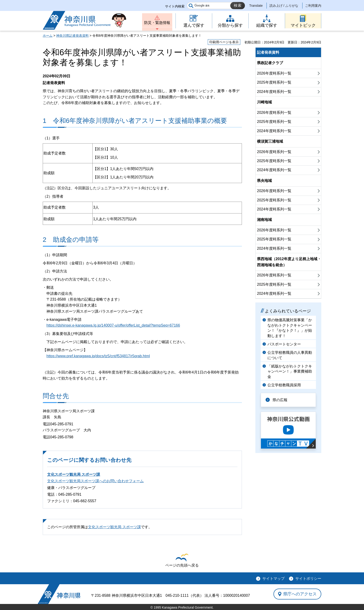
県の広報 (280, 400)
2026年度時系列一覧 (274, 73)
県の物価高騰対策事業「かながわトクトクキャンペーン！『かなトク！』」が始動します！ (290, 328)
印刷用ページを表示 (224, 42)
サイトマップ (273, 579)
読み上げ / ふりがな (284, 6)
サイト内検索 (175, 6)
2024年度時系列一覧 (274, 92)
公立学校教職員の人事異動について (290, 355)
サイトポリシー (308, 579)
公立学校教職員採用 (284, 385)
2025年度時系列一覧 (274, 82)
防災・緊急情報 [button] (157, 23)
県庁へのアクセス (300, 594)
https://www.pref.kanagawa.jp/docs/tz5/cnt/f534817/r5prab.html (98, 356)
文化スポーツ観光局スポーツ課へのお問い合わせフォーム (95, 481)
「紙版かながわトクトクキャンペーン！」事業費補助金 (290, 371)
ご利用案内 (313, 6)
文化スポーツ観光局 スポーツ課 (74, 474)
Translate (256, 6)
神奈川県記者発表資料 (72, 36)
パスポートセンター (284, 344)
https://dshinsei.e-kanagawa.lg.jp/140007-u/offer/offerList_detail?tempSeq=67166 (113, 325)
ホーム (48, 36)
